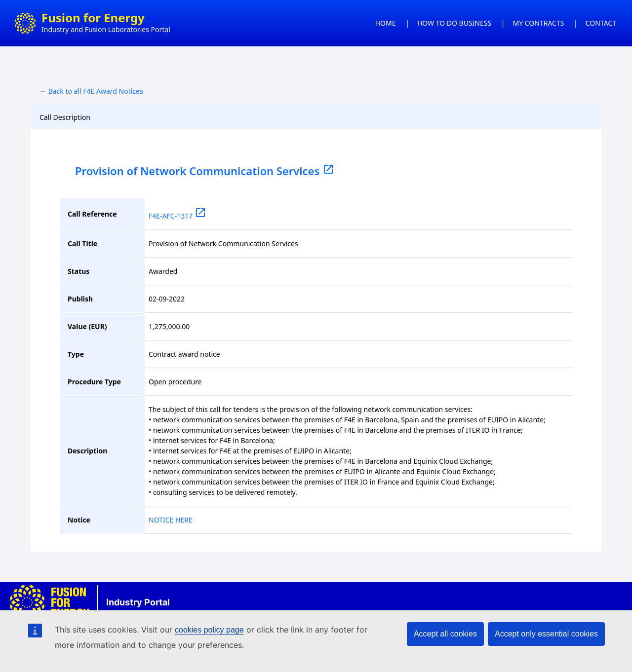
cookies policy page (209, 630)
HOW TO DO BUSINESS (454, 23)
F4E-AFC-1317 (178, 216)
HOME (386, 23)
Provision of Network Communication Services (205, 171)
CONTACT (601, 23)
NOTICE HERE (171, 520)
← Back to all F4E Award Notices (91, 91)
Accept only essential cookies (546, 634)
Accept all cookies (445, 634)
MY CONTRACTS (539, 23)
